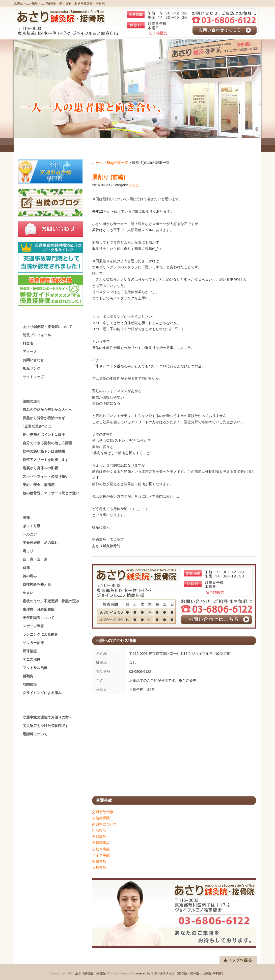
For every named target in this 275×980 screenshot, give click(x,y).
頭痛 (26, 568)
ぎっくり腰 (32, 526)
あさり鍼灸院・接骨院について (47, 327)
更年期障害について (39, 618)
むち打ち (99, 830)
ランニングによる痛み (40, 634)
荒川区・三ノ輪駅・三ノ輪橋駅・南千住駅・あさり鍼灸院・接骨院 (59, 3)
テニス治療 (32, 659)
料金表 (28, 343)
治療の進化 (32, 401)
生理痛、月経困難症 (39, 609)
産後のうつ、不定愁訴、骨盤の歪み (51, 601)
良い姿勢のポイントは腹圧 (44, 435)
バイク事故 (101, 855)
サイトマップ (33, 377)
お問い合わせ (33, 360)
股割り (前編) (109, 177)
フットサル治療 (35, 668)
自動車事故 (101, 849)
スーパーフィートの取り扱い (46, 476)
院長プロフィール (37, 335)
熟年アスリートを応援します (46, 460)
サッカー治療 (33, 643)
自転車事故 (101, 843)
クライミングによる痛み (42, 693)
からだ (134, 185)
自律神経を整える (37, 584)
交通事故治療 (103, 812)
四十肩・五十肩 (35, 559)
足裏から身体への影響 (40, 468)
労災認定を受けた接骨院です (46, 726)
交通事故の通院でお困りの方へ (47, 717)
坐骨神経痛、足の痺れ (40, 543)
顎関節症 (30, 684)
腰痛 (26, 518)
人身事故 (99, 867)
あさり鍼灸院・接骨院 (90, 973)
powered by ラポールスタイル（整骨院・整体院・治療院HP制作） (180, 973)
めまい (28, 593)
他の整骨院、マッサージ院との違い (51, 493)
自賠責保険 (101, 818)
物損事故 (99, 861)
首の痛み (30, 576)
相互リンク (32, 368)
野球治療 (30, 651)
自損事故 (99, 837)
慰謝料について (104, 824)
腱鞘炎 (28, 676)
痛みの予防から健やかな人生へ (47, 410)
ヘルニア (30, 534)
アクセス (30, 352)
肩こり (28, 551)
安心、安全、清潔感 (39, 485)
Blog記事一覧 (117, 163)
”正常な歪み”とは (37, 426)
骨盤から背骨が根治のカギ (44, 418)
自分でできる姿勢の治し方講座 (47, 443)
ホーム (97, 163)
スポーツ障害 (33, 626)
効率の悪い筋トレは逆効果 (44, 451)
